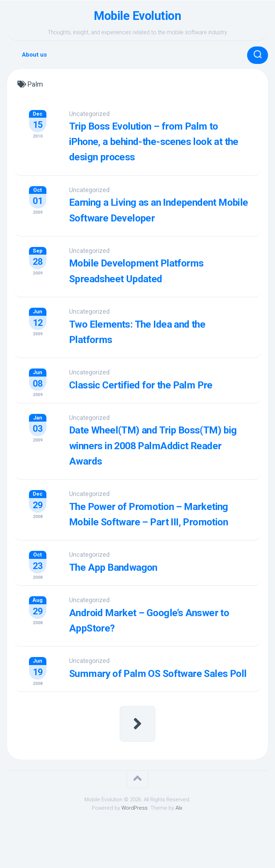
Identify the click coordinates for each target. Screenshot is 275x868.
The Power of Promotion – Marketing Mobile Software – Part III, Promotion (162, 532)
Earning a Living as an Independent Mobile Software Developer (151, 216)
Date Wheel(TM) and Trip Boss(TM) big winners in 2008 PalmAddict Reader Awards (153, 457)
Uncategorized (97, 114)
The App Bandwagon (129, 592)
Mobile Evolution (138, 16)
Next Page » (137, 763)
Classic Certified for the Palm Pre (160, 396)
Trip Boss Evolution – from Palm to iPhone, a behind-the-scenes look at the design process (164, 141)
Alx (179, 846)
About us (34, 54)
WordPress (135, 846)
